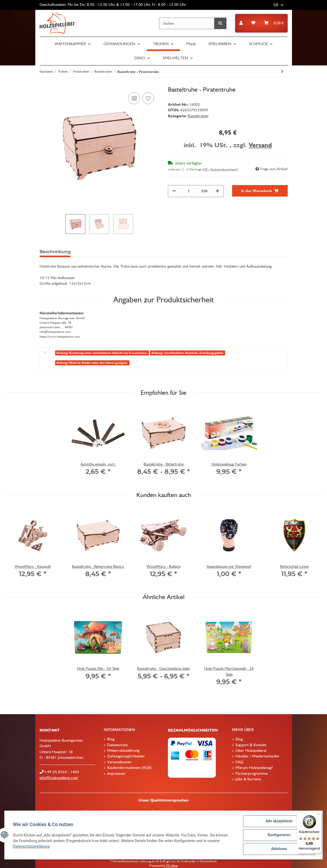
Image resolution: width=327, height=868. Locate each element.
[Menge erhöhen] (217, 191)
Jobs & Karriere (248, 779)
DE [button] (276, 5)
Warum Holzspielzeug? (254, 768)
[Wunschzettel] (253, 23)
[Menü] (318, 815)
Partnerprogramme (251, 773)
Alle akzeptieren (279, 821)
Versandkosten (119, 762)
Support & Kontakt (250, 745)
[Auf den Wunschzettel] (148, 98)
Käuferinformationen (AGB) (129, 768)
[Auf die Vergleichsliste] (134, 98)
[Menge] (189, 191)
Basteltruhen (198, 116)
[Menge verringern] (174, 191)
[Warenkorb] (274, 23)
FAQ (239, 762)
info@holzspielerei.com (59, 778)
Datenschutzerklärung (31, 846)
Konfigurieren (279, 835)
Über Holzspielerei (250, 750)
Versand (260, 145)
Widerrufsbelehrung (123, 750)
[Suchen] (187, 23)
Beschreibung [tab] (55, 252)
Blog (110, 739)
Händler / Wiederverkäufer (257, 756)
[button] (241, 23)
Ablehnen (279, 849)
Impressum (116, 773)
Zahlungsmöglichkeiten (125, 756)
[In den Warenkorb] (260, 191)
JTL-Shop (172, 866)
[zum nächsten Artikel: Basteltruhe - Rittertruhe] (282, 71)
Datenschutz (117, 745)
